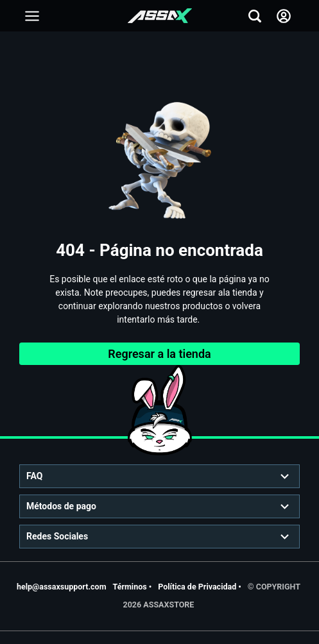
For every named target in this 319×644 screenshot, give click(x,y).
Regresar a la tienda (159, 354)
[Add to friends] (32, 16)
